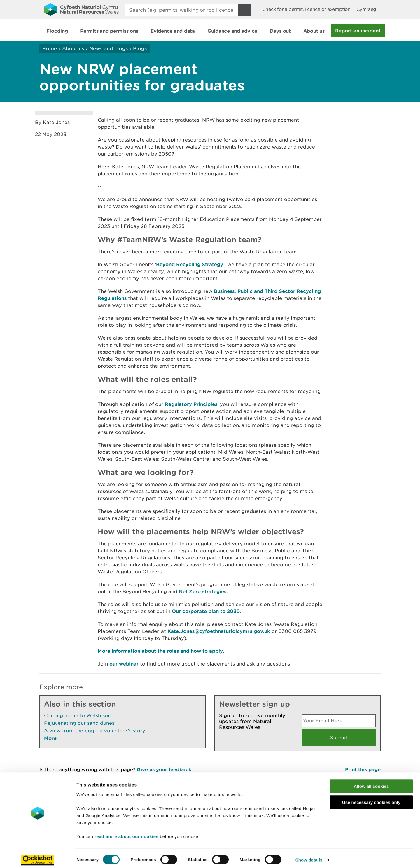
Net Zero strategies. (203, 591)
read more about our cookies (126, 833)
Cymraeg (366, 9)
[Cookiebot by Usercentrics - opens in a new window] (38, 857)
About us (73, 48)
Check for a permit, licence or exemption (306, 9)
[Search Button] (244, 10)
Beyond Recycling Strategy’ (190, 264)
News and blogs (108, 48)
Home (50, 48)
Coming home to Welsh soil (77, 715)
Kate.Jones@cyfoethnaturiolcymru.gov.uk (219, 631)
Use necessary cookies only (371, 799)
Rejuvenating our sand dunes (79, 723)
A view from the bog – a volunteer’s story (95, 731)
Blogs (140, 48)
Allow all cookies (371, 783)
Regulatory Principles (191, 404)
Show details (309, 856)
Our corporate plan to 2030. (206, 611)
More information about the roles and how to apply (160, 651)
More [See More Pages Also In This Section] (50, 738)
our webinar (124, 664)
